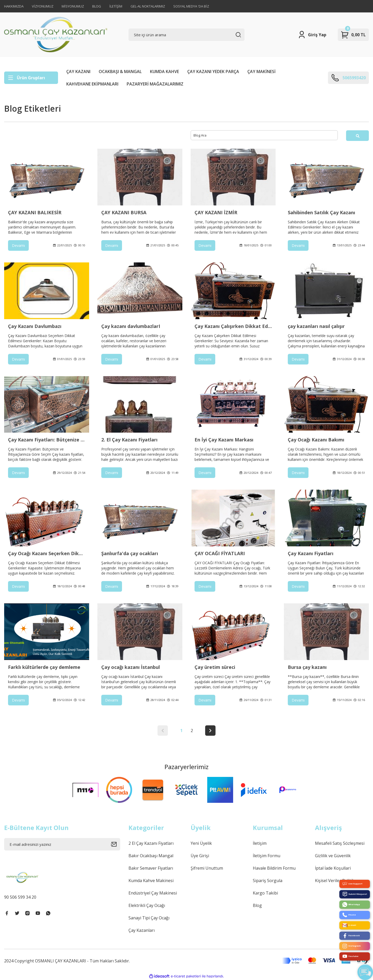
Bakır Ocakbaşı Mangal (151, 856)
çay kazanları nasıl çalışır (316, 326)
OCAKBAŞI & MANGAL (120, 71)
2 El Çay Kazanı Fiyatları (151, 843)
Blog (257, 905)
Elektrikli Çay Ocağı (147, 905)
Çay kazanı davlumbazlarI (131, 326)
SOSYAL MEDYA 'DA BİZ (191, 6)
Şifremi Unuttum (207, 868)
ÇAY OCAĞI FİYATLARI (220, 553)
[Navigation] (31, 78)
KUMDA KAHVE (164, 71)
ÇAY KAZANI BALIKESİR (35, 212)
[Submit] (116, 844)
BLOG (97, 6)
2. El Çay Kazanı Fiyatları (129, 440)
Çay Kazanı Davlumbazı (35, 326)
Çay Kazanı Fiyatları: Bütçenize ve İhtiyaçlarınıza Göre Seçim (47, 440)
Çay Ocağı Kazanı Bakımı (316, 440)
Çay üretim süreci (215, 667)
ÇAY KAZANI (78, 71)
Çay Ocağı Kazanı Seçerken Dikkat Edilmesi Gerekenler (47, 553)
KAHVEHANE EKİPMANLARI (92, 84)
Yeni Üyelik (201, 843)
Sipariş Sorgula (268, 881)
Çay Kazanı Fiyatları (311, 553)
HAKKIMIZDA (14, 6)
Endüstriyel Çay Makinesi (153, 893)
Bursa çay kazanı (307, 667)
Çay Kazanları (142, 930)
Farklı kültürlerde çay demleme (44, 667)
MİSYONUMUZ (73, 6)
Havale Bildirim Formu (274, 868)
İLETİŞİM (116, 6)
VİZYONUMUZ (43, 6)
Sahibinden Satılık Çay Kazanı (321, 212)
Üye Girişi (200, 856)
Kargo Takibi (265, 893)
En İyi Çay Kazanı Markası (224, 440)
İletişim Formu (267, 856)
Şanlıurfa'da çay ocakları (130, 553)
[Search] (187, 35)
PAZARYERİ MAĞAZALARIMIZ (155, 84)
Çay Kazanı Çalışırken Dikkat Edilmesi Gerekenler (233, 326)
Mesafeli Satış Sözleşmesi (340, 843)
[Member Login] (312, 35)
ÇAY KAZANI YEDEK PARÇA (213, 71)
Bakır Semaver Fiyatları (151, 868)
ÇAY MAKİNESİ (261, 71)
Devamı (18, 245)
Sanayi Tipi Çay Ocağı (149, 918)
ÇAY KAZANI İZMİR (216, 212)
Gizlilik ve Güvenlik (333, 856)
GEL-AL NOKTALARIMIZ (148, 6)
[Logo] (56, 35)
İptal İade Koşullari (333, 868)
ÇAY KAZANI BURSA (124, 212)
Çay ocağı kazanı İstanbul (131, 667)
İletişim (260, 843)
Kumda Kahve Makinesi (151, 881)
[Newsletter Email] (62, 844)
